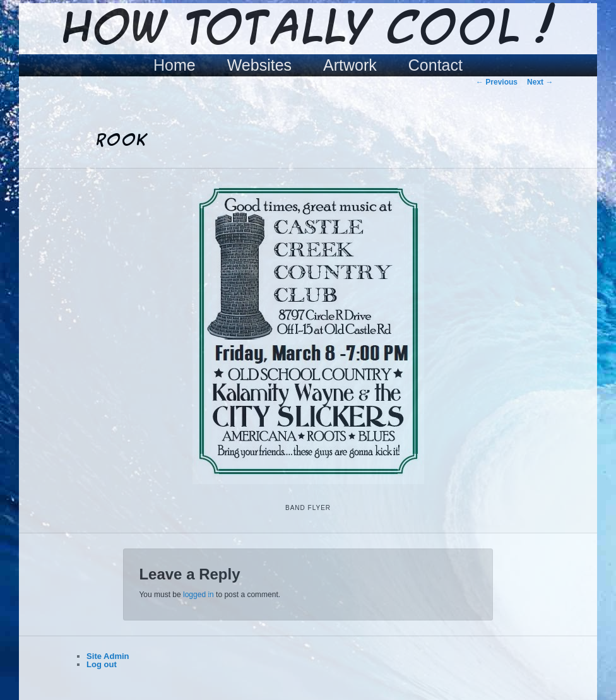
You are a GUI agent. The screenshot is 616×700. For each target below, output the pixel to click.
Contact (435, 65)
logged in (198, 595)
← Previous (497, 82)
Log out (102, 664)
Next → (540, 82)
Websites (259, 65)
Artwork (350, 65)
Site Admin (108, 656)
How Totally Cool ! (308, 30)
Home (175, 65)
